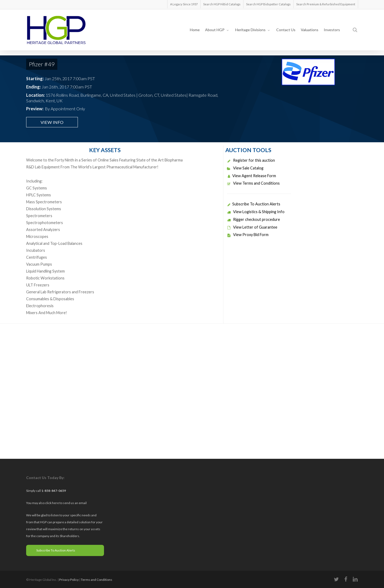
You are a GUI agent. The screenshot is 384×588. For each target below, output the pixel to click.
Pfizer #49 (42, 64)
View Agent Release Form (251, 176)
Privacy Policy (69, 580)
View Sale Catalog (245, 168)
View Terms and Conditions (253, 183)
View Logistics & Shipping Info (256, 212)
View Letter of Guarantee (252, 227)
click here (52, 503)
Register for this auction (251, 160)
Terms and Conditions (97, 580)
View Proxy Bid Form (248, 235)
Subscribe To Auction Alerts (254, 204)
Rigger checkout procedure (253, 219)
